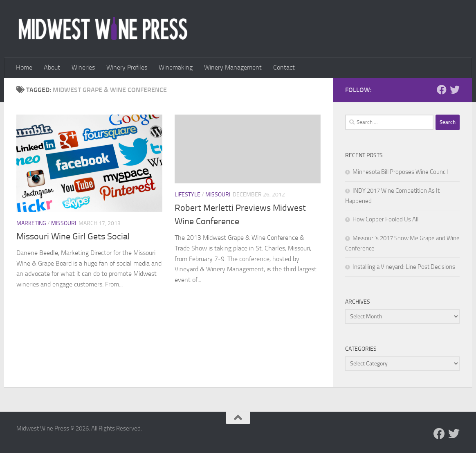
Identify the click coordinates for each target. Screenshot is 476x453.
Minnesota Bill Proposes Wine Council (400, 172)
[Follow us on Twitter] (455, 90)
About (52, 67)
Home (24, 67)
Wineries (83, 67)
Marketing (31, 223)
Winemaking (176, 67)
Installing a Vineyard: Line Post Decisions (404, 267)
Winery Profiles (127, 67)
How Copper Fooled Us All (385, 219)
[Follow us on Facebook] (442, 90)
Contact (284, 67)
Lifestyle (187, 195)
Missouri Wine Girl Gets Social (73, 237)
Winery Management (233, 67)
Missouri (64, 223)
